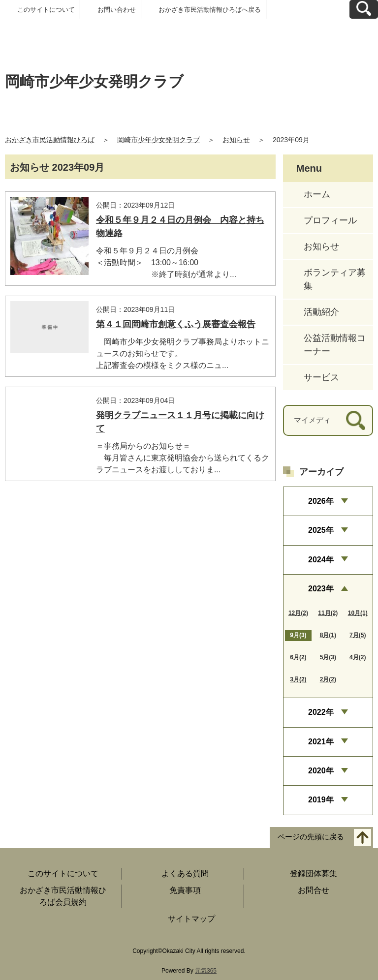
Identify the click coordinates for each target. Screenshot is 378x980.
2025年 (321, 530)
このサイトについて (46, 10)
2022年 (321, 712)
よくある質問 (185, 873)
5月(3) (328, 657)
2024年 (321, 560)
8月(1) (328, 635)
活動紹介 (321, 312)
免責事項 (185, 890)
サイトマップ (191, 919)
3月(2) (298, 679)
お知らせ (236, 140)
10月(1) (358, 613)
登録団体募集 (314, 873)
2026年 (321, 501)
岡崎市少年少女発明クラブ (158, 140)
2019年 (321, 800)
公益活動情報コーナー (335, 345)
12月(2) (298, 613)
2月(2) (328, 679)
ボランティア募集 (335, 279)
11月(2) (328, 613)
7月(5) (358, 635)
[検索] (356, 420)
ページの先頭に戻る (311, 837)
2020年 (321, 771)
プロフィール (330, 220)
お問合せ (314, 890)
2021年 (321, 742)
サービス (321, 377)
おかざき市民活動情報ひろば (50, 140)
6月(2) (298, 657)
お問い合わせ (117, 10)
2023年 (321, 589)
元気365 (206, 971)
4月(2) (358, 657)
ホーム (317, 194)
